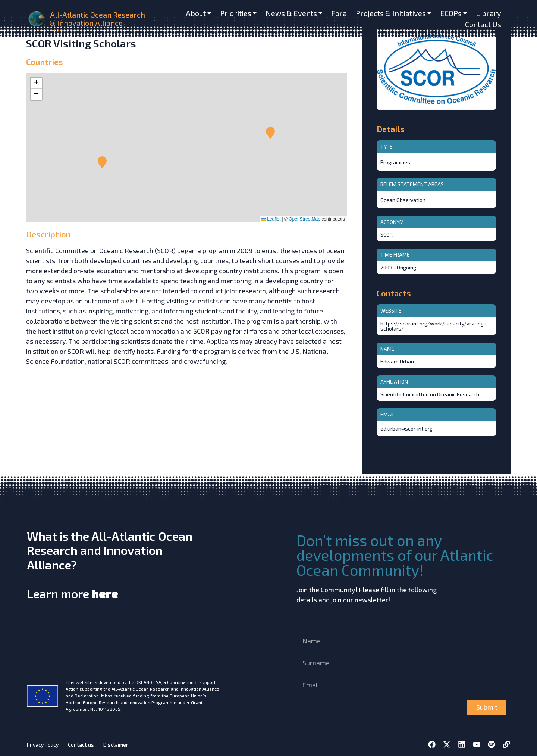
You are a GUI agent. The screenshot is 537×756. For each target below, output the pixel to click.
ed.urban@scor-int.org (406, 429)
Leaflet (271, 219)
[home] (37, 19)
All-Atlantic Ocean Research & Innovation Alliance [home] (98, 19)
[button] (102, 162)
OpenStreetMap (304, 219)
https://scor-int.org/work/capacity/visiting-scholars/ (433, 326)
